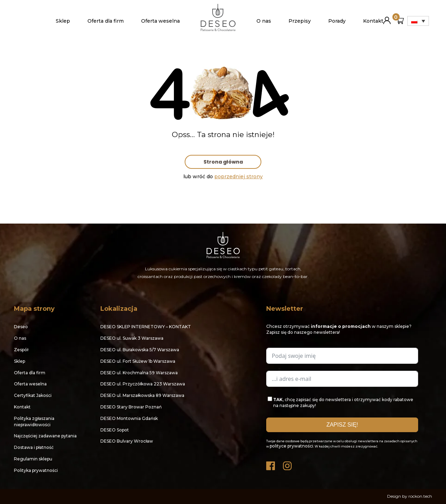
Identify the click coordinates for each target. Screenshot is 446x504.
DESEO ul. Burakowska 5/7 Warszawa (140, 350)
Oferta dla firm (106, 21)
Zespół (21, 350)
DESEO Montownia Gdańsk (129, 418)
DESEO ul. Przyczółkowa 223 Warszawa (143, 384)
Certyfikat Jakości (33, 395)
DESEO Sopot (115, 430)
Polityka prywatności (36, 470)
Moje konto (387, 18)
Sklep (63, 21)
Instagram (288, 464)
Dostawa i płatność (34, 447)
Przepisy (300, 21)
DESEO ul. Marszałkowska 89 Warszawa (142, 395)
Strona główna (223, 162)
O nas (264, 21)
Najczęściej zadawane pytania (45, 436)
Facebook (271, 464)
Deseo (21, 327)
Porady (337, 21)
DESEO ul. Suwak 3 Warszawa (132, 338)
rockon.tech (420, 496)
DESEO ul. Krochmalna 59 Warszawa (139, 373)
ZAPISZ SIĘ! (342, 425)
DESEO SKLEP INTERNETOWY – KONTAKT (146, 327)
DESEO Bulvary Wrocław (127, 441)
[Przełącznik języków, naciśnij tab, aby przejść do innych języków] (418, 21)
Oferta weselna (160, 21)
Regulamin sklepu (33, 459)
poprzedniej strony (239, 176)
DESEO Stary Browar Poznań (131, 407)
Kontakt (373, 21)
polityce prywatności (291, 446)
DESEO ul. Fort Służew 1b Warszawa (138, 361)
